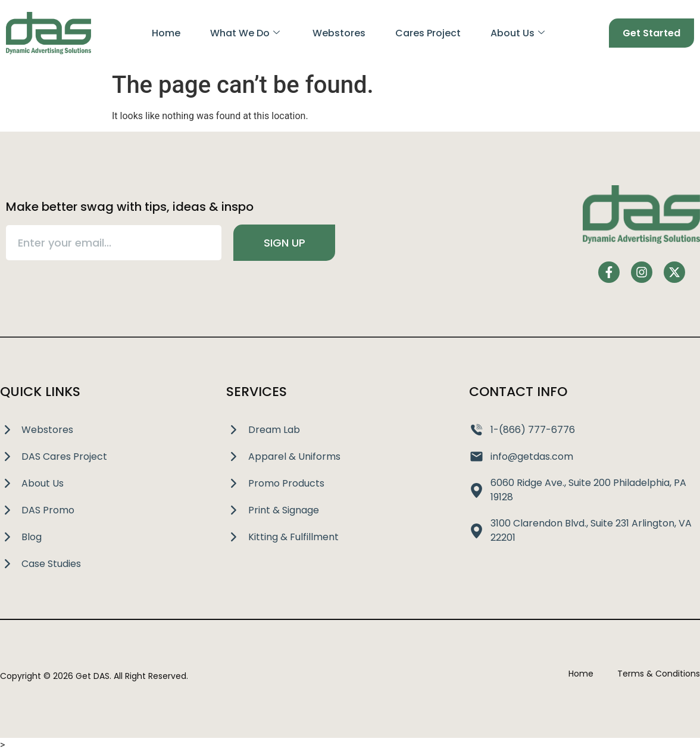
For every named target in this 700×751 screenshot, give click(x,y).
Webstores (339, 33)
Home (165, 33)
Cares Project (428, 33)
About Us (518, 33)
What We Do (244, 33)
